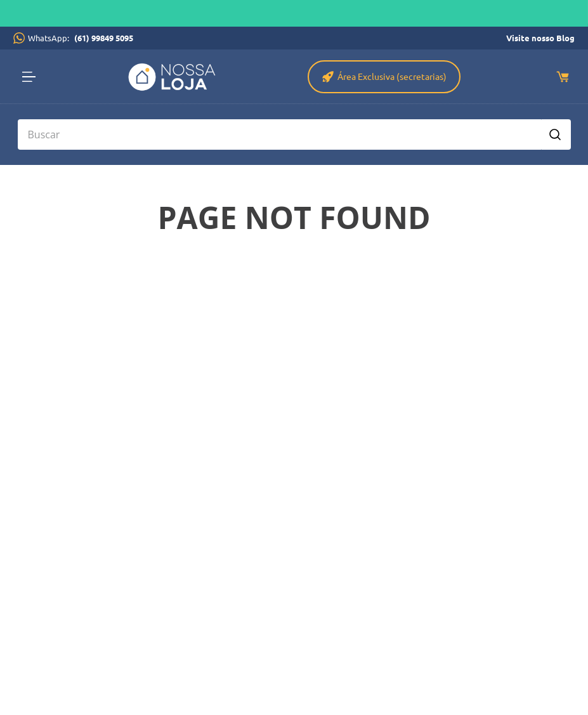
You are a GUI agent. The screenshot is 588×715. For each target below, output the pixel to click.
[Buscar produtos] (555, 134)
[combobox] (294, 134)
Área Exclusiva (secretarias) (392, 76)
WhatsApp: (82, 38)
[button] (33, 77)
